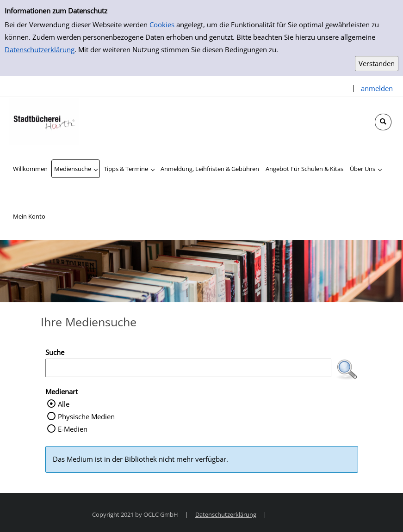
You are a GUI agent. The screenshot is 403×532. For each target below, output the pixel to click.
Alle (64, 404)
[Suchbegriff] (188, 368)
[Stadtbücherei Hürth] (44, 121)
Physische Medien (86, 416)
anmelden (377, 88)
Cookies (162, 24)
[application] (76, 169)
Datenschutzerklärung (40, 49)
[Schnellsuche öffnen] (383, 122)
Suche (55, 352)
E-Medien (73, 429)
